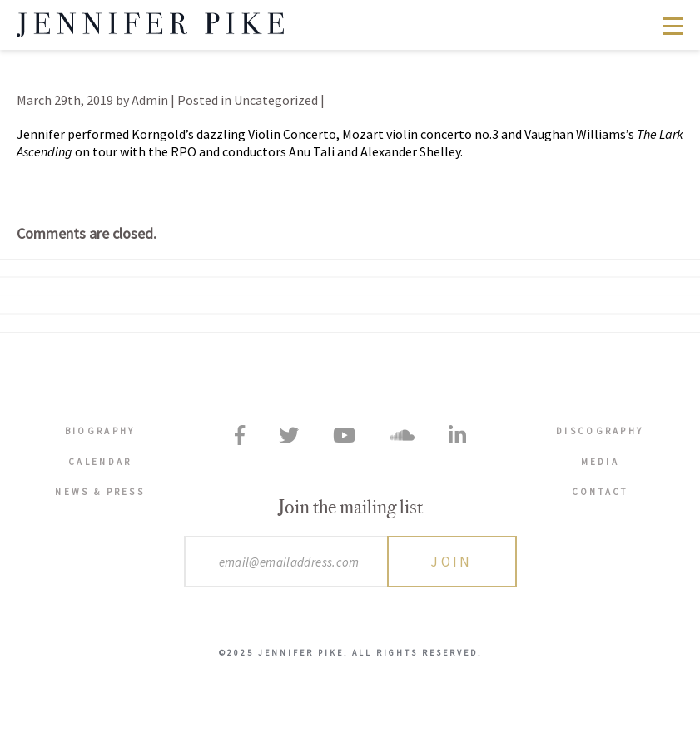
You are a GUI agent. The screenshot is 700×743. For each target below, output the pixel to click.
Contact (600, 492)
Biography (100, 431)
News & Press (100, 492)
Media (601, 462)
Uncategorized (276, 100)
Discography (600, 431)
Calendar (100, 462)
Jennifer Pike (150, 25)
